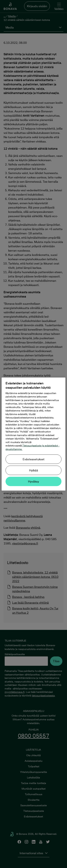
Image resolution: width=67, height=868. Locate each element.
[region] (33, 434)
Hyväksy (33, 481)
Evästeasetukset (34, 459)
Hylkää (34, 470)
